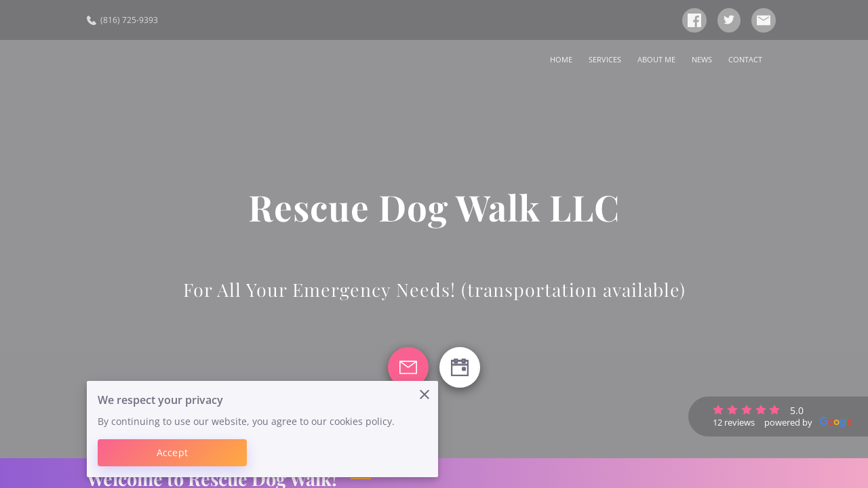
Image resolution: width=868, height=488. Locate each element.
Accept (172, 452)
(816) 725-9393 (122, 20)
